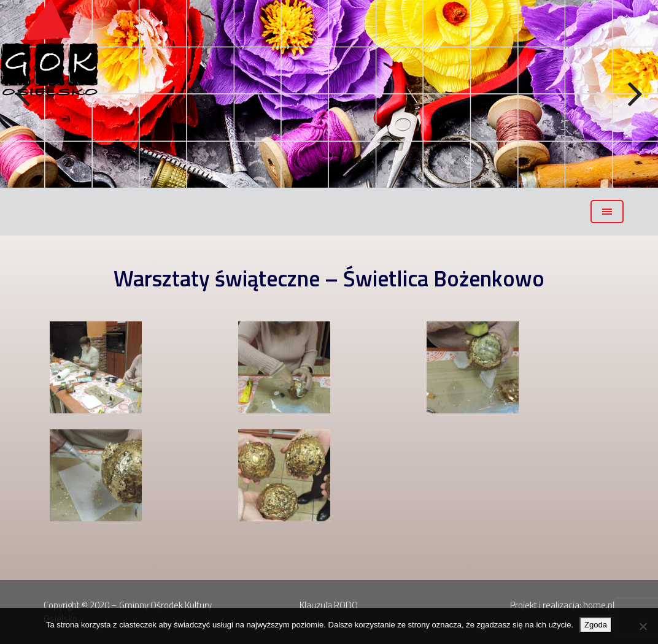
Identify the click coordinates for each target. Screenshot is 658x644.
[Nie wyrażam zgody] (643, 626)
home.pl (599, 605)
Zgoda (596, 625)
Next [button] (633, 94)
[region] (329, 94)
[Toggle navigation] (607, 212)
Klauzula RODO (329, 605)
